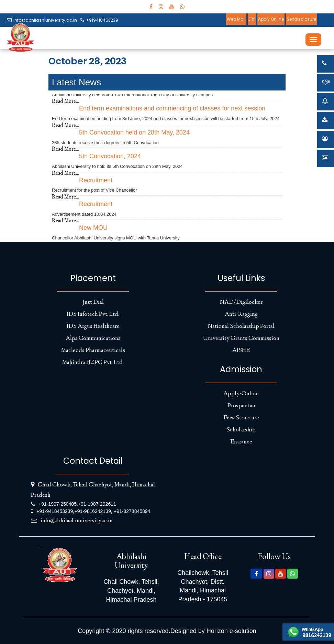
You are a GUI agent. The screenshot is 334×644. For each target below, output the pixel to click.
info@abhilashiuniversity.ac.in (42, 20)
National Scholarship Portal (241, 326)
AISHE (241, 351)
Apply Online (271, 19)
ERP (252, 19)
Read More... (65, 102)
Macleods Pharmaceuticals (93, 351)
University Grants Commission (241, 339)
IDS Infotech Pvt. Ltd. (93, 314)
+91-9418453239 (55, 511)
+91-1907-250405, (58, 504)
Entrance (241, 442)
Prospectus (241, 406)
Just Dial (93, 302)
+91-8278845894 (132, 511)
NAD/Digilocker (241, 302)
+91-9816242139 (92, 511)
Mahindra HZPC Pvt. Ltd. (93, 363)
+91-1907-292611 (97, 504)
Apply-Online (241, 394)
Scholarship (241, 430)
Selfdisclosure (301, 19)
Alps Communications (93, 339)
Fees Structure (241, 418)
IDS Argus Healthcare (93, 326)
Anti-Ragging (241, 314)
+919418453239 (99, 20)
